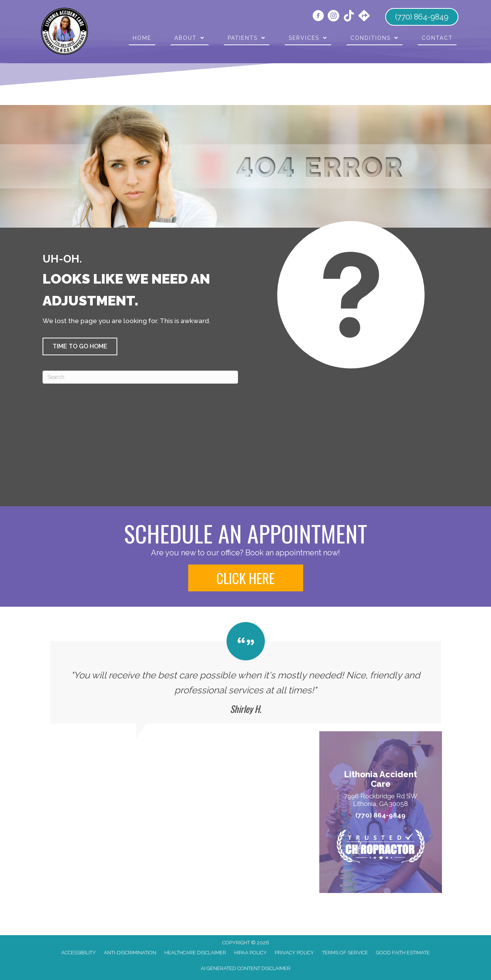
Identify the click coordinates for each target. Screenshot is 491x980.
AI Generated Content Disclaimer (246, 968)
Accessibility (79, 953)
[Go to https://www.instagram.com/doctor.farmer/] (333, 17)
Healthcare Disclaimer (195, 953)
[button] (80, 346)
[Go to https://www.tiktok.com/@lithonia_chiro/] (349, 16)
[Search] (140, 377)
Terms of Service (345, 953)
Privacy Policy (294, 953)
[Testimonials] (246, 673)
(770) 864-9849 (380, 815)
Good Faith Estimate (403, 953)
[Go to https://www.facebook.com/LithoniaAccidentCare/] (318, 17)
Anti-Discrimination (130, 953)
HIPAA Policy (250, 953)
